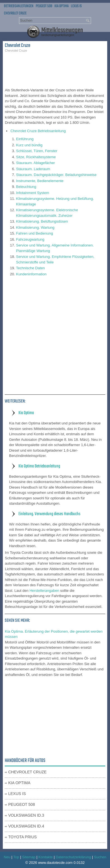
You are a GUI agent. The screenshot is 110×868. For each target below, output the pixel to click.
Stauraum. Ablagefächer (35, 163)
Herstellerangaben (44, 591)
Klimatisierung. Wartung (35, 227)
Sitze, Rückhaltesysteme (36, 157)
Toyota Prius (22, 837)
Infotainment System (33, 193)
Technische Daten (30, 268)
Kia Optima (62, 6)
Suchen (100, 857)
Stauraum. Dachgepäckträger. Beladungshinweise (56, 175)
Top (16, 857)
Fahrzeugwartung (30, 239)
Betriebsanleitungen (19, 6)
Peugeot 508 (44, 6)
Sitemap (29, 857)
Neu (7, 857)
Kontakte (46, 857)
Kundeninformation (31, 274)
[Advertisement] (55, 69)
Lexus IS (76, 6)
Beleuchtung (26, 187)
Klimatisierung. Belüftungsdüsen (42, 221)
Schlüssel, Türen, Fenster (37, 151)
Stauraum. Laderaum (33, 169)
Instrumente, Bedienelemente (40, 181)
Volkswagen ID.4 (26, 826)
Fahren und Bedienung (34, 233)
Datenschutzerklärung (73, 857)
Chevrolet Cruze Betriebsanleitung (38, 131)
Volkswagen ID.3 (26, 815)
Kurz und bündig (29, 145)
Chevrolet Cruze (15, 13)
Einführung (25, 139)
